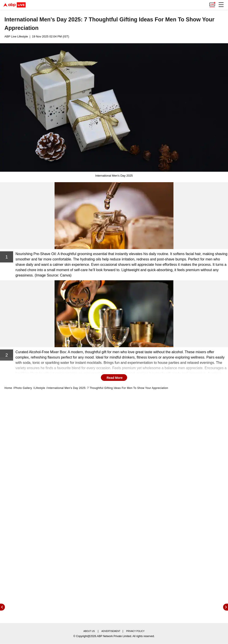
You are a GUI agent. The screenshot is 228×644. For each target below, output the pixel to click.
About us (89, 631)
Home (8, 388)
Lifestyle (40, 388)
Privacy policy (135, 631)
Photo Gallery (23, 388)
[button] (221, 5)
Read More (115, 378)
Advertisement (111, 631)
